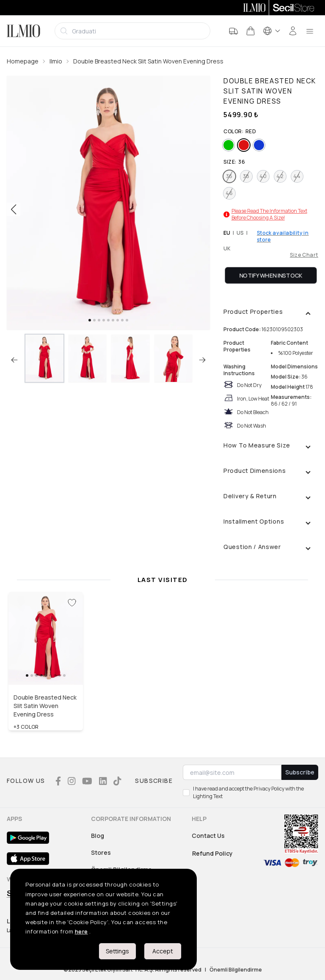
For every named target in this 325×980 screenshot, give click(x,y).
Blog (98, 836)
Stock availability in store (283, 236)
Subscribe (300, 772)
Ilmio (56, 61)
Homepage (23, 61)
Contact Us (208, 836)
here (81, 931)
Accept (163, 951)
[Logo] (23, 31)
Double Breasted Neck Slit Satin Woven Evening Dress (148, 61)
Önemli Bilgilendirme (236, 970)
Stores (101, 852)
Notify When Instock (271, 275)
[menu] (310, 31)
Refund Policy (212, 853)
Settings (117, 951)
